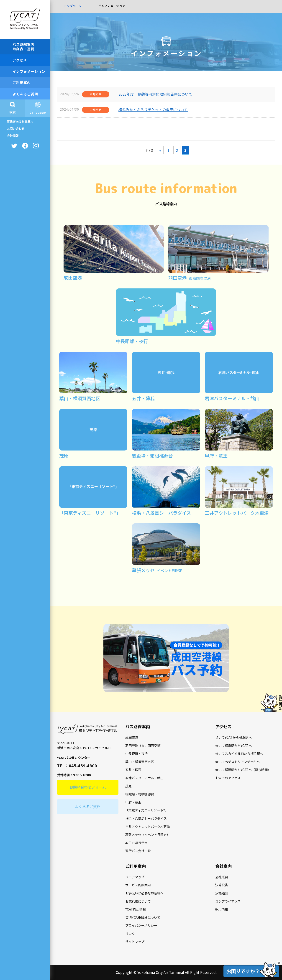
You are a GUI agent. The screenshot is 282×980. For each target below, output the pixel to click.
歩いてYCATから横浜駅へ (233, 737)
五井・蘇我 (133, 770)
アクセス (20, 60)
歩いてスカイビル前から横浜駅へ (239, 753)
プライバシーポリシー (141, 925)
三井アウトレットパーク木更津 (148, 827)
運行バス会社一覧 (138, 851)
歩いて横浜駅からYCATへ (233, 746)
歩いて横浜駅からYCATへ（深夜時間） (243, 770)
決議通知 (222, 893)
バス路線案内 (138, 726)
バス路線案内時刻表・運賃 (23, 47)
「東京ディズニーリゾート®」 (147, 810)
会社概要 (222, 877)
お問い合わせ (16, 129)
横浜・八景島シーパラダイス (146, 818)
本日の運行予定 (136, 843)
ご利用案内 (22, 83)
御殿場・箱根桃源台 (140, 794)
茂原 (128, 786)
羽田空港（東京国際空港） (144, 746)
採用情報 (222, 909)
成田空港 (132, 737)
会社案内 (223, 866)
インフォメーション (29, 71)
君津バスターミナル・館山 (144, 778)
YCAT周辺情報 (136, 909)
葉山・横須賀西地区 (140, 762)
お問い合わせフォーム (88, 787)
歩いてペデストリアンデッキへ (237, 762)
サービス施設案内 (138, 885)
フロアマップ (135, 877)
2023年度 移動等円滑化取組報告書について (155, 94)
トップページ (73, 6)
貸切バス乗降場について (143, 917)
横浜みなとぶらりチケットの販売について (153, 109)
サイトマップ (135, 942)
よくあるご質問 (25, 94)
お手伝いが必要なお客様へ (144, 893)
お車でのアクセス (228, 778)
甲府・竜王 (133, 802)
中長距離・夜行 (136, 753)
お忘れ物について (138, 901)
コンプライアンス (228, 901)
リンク (130, 934)
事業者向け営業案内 (20, 121)
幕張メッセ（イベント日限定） (148, 835)
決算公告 (222, 885)
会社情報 (13, 136)
